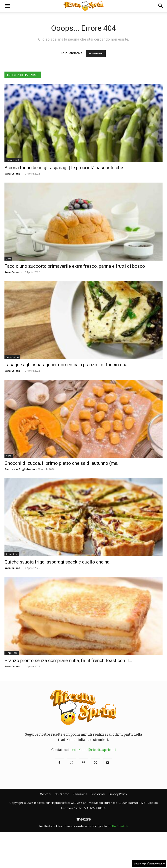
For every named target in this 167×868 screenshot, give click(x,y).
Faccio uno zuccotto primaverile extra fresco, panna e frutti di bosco (75, 266)
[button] (8, 6)
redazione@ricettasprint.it (93, 750)
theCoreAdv (120, 826)
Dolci (8, 259)
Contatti (45, 794)
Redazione (80, 794)
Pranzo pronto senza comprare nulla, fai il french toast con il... (68, 660)
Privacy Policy (118, 794)
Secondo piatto (13, 160)
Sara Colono (12, 174)
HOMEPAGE (96, 54)
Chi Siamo (62, 794)
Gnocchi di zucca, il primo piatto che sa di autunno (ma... (63, 463)
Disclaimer (98, 794)
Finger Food (12, 554)
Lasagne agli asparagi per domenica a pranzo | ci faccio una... (68, 365)
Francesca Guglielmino (20, 469)
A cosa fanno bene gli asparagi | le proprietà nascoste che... (65, 168)
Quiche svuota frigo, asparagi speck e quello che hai (58, 562)
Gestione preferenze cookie (149, 864)
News (9, 456)
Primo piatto (12, 357)
